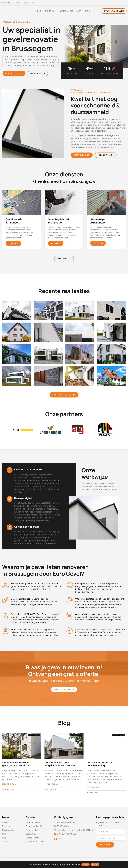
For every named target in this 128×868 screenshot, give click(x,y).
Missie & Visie (66, 11)
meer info (13, 243)
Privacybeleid (76, 865)
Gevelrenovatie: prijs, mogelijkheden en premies (60, 764)
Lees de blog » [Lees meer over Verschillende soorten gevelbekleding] (94, 787)
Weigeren (95, 865)
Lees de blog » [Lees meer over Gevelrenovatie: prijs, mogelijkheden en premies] (51, 784)
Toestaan (85, 865)
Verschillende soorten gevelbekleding (100, 764)
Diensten (51, 11)
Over (79, 11)
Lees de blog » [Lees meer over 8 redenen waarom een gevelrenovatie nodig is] (9, 784)
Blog (87, 11)
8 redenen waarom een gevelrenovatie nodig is (16, 764)
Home (39, 11)
